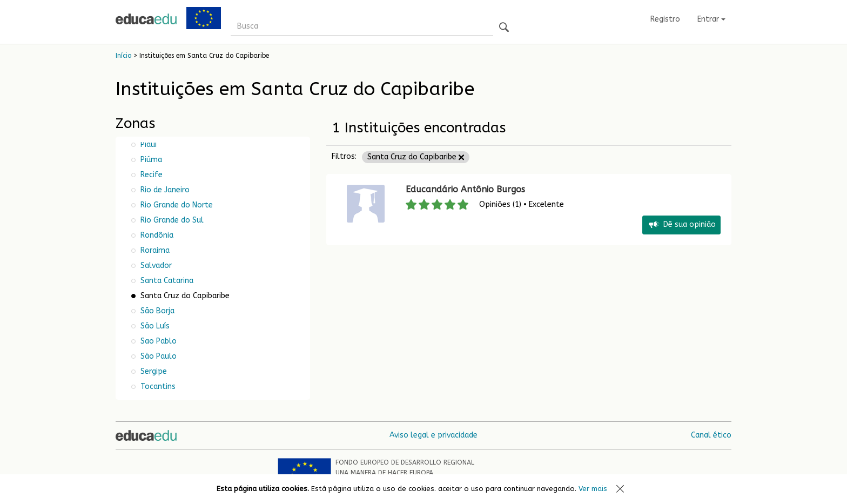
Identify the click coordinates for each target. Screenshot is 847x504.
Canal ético (711, 435)
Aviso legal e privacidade (433, 435)
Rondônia (156, 235)
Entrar (711, 19)
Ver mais (593, 489)
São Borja (156, 311)
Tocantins (157, 387)
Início (123, 56)
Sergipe (153, 371)
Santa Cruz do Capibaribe (416, 157)
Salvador (155, 266)
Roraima (154, 250)
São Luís (154, 326)
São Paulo (157, 356)
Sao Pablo (157, 341)
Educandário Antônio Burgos (465, 189)
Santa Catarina (166, 281)
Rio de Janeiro (164, 190)
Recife (150, 175)
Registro (665, 19)
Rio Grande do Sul (171, 220)
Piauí (147, 145)
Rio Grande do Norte (176, 205)
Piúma (150, 160)
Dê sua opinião (681, 225)
